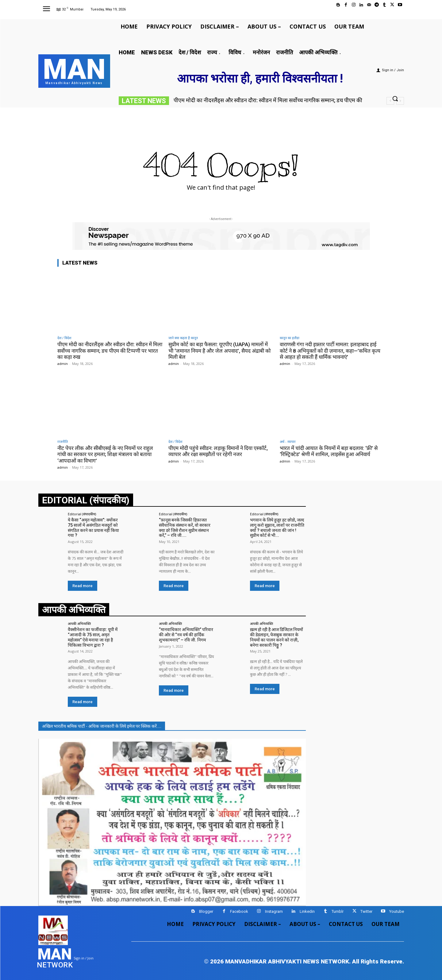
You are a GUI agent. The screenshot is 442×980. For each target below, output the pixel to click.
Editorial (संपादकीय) (82, 514)
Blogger (206, 911)
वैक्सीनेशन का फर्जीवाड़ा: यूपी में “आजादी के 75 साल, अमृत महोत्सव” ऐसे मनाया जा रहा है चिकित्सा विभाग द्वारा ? (93, 637)
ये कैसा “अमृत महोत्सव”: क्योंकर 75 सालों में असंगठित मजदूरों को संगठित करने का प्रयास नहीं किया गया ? (93, 528)
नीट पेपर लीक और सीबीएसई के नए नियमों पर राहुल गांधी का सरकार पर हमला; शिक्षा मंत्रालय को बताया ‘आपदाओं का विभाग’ (105, 454)
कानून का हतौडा (290, 338)
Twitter (366, 911)
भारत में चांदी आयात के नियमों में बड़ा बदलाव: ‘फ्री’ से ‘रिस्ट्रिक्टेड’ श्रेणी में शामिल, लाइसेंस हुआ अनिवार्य (329, 451)
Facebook (239, 911)
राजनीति (63, 442)
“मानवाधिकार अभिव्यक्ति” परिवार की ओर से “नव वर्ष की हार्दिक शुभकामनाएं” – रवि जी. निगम (186, 635)
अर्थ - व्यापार (288, 442)
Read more (83, 586)
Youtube (397, 911)
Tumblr (338, 911)
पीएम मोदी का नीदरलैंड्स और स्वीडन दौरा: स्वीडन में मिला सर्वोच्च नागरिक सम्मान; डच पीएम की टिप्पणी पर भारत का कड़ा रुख (110, 351)
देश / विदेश (64, 338)
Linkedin (307, 911)
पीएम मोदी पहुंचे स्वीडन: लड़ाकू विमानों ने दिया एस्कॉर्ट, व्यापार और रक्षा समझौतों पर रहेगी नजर (218, 451)
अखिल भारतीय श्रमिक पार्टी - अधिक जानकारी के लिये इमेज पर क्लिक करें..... (102, 726)
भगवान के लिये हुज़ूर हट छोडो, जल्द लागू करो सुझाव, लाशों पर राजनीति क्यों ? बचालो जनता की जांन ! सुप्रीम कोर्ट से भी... (277, 528)
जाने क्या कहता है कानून (183, 338)
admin (63, 364)
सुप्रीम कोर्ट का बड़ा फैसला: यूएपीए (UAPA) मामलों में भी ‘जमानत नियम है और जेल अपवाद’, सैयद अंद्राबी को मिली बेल (219, 351)
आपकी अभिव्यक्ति (79, 624)
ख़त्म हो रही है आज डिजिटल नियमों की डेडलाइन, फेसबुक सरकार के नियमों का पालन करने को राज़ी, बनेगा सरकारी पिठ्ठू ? (277, 637)
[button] (395, 99)
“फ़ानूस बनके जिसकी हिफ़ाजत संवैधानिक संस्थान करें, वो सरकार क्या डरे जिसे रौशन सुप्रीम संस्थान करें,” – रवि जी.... (185, 528)
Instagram (274, 911)
